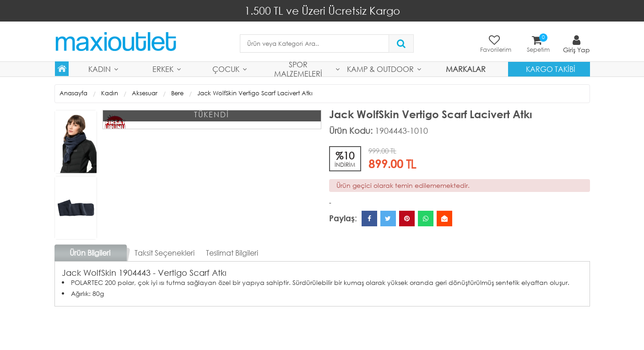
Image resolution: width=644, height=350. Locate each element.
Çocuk (226, 69)
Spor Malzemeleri (298, 69)
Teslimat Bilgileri (232, 253)
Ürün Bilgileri (90, 253)
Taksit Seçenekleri (165, 253)
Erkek (163, 69)
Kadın (100, 69)
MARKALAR (466, 69)
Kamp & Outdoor (380, 69)
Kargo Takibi (551, 69)
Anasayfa (73, 93)
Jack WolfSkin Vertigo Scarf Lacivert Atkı (255, 93)
